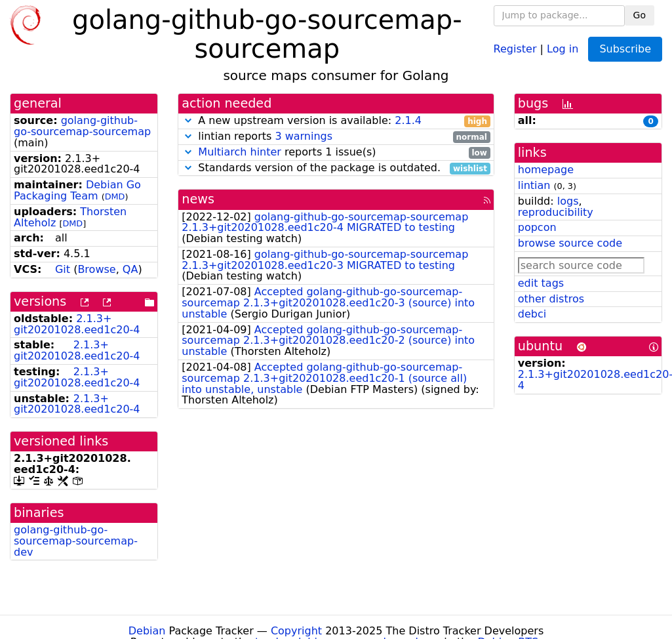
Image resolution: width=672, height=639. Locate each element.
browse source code (570, 243)
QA (130, 269)
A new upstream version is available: (336, 121)
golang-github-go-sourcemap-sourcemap (82, 126)
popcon (537, 227)
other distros (551, 299)
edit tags (541, 283)
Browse (96, 269)
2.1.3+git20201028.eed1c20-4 (77, 324)
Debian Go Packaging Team (77, 190)
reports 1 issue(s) (336, 153)
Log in (563, 48)
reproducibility (556, 212)
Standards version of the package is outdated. (336, 168)
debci (532, 314)
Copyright (296, 631)
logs (568, 201)
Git (63, 269)
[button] (188, 120)
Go (640, 15)
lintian (534, 185)
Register (515, 48)
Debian (147, 631)
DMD (115, 196)
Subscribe (625, 49)
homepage (546, 170)
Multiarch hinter (240, 152)
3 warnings (304, 136)
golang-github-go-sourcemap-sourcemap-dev (76, 541)
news (198, 199)
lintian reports (336, 137)
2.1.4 (408, 120)
